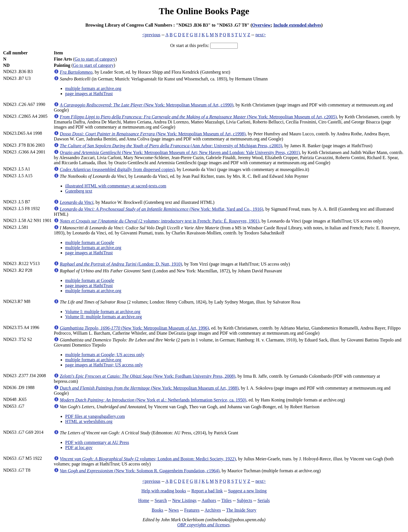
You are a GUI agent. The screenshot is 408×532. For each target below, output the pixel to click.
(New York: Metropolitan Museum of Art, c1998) (153, 134)
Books (157, 510)
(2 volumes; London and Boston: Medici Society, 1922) (148, 459)
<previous (151, 35)
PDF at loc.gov (79, 447)
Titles (226, 500)
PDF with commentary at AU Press (97, 442)
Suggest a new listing (247, 491)
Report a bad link (207, 491)
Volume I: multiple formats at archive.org (103, 312)
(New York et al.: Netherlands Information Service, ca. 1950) (153, 400)
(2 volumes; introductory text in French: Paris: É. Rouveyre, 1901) (160, 221)
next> (261, 35)
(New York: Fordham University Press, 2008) (147, 376)
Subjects (245, 500)
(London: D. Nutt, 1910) (121, 264)
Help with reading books (164, 491)
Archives (213, 510)
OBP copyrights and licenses (203, 525)
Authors (209, 500)
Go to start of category (95, 59)
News (174, 510)
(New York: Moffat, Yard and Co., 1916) (161, 209)
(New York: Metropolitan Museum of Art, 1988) (149, 388)
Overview (262, 25)
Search (161, 500)
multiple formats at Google (90, 243)
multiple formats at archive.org (93, 88)
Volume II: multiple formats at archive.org (103, 317)
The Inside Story (241, 510)
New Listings (184, 500)
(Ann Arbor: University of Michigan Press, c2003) (171, 146)
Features (192, 510)
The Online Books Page (204, 11)
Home (144, 500)
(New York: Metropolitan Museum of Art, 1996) (134, 328)
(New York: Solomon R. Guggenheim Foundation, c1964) (140, 471)
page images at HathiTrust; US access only (104, 365)
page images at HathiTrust (89, 94)
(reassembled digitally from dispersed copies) (117, 169)
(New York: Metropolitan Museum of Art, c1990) (146, 105)
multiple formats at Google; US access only (105, 355)
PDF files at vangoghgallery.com (95, 416)
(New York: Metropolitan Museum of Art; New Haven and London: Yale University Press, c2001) (180, 152)
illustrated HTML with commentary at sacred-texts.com (116, 186)
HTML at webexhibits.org (89, 421)
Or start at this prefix (189, 45)
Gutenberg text (79, 191)
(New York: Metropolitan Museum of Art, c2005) (198, 117)
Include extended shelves (297, 25)
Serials (264, 500)
